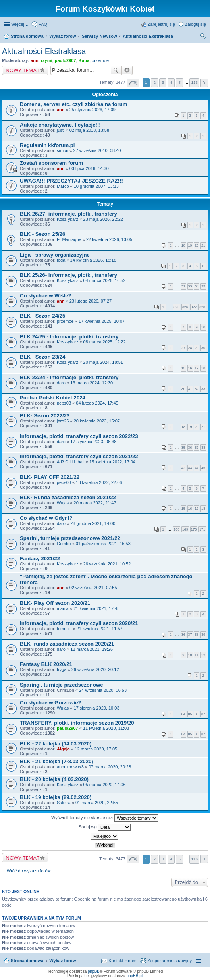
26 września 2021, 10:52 (107, 564)
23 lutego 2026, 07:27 (91, 301)
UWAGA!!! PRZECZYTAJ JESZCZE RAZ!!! (71, 181)
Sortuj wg (105, 827)
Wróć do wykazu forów (29, 871)
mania (63, 608)
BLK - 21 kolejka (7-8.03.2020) (57, 761)
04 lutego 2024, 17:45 (97, 403)
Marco (63, 186)
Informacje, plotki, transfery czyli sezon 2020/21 (79, 623)
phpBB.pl (134, 976)
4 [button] (171, 82)
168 (176, 529)
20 (197, 245)
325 (176, 307)
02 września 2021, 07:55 (93, 588)
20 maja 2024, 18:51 (103, 362)
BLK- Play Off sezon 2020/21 (55, 603)
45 (203, 468)
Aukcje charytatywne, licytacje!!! (60, 125)
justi (61, 130)
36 (190, 448)
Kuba (84, 60)
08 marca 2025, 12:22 (105, 342)
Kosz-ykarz (67, 219)
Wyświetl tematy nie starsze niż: (105, 818)
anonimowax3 (70, 767)
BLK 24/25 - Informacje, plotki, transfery (69, 337)
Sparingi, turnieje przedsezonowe (62, 685)
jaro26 (63, 421)
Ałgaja (63, 749)
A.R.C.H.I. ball (71, 462)
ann (35, 60)
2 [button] (154, 82)
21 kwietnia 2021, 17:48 (96, 608)
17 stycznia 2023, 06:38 (93, 442)
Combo (64, 544)
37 (197, 448)
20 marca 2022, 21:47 (95, 503)
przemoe (100, 60)
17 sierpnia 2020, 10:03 (97, 708)
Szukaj (116, 70)
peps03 (64, 403)
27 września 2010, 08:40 (97, 150)
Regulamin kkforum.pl (47, 145)
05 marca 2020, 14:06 (105, 785)
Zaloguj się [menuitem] (196, 24)
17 (197, 368)
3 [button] (163, 82)
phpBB (94, 971)
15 (183, 368)
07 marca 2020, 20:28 (110, 767)
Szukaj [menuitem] (203, 37)
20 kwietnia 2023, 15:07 (97, 421)
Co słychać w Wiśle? (46, 296)
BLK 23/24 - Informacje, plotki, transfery (69, 377)
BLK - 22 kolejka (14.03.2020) (56, 744)
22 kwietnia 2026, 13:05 (109, 239)
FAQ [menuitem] (43, 24)
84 (183, 714)
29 (197, 348)
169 (185, 529)
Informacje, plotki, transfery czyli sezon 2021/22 (79, 456)
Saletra (64, 803)
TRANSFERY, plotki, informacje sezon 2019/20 (77, 723)
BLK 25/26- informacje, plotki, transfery (68, 275)
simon (63, 150)
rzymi (47, 60)
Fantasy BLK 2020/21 (46, 664)
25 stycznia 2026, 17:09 (92, 110)
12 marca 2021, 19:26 (92, 649)
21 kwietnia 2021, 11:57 (99, 629)
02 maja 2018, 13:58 (89, 130)
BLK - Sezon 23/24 (42, 357)
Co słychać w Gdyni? (46, 518)
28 (190, 348)
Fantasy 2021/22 (40, 558)
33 (190, 286)
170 (194, 529)
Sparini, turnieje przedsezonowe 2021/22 (70, 538)
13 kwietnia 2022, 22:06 (99, 482)
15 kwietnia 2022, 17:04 (112, 462)
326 (185, 307)
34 (197, 286)
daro (61, 383)
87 (203, 714)
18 (183, 245)
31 (190, 389)
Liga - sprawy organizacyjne (55, 255)
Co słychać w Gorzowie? (51, 703)
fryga (62, 669)
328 (202, 307)
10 (203, 327)
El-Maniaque (69, 239)
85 (190, 714)
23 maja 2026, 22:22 (103, 219)
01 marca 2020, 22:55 (97, 803)
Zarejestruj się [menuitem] (161, 24)
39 (203, 635)
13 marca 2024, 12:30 (92, 383)
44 (197, 468)
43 (190, 468)
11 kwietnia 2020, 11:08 (106, 728)
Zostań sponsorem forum (51, 163)
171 (202, 529)
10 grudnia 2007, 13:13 (96, 186)
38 (203, 448)
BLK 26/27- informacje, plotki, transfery (68, 214)
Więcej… (20, 24)
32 (183, 286)
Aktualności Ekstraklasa (44, 51)
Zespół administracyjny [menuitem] (170, 961)
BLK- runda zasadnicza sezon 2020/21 (67, 644)
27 (183, 348)
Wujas (63, 503)
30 (203, 348)
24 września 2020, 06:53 (103, 690)
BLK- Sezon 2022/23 (45, 416)
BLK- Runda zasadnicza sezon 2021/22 (68, 497)
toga (61, 260)
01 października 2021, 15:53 (103, 544)
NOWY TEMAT (22, 70)
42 (183, 468)
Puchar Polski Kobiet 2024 (53, 398)
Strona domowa (27, 961)
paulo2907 (66, 60)
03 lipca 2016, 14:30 (89, 168)
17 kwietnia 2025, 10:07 (102, 321)
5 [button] (180, 82)
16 (190, 368)
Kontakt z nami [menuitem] (123, 961)
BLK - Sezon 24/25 (42, 316)
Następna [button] (204, 83)
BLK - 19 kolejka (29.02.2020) (56, 797)
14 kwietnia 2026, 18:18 (93, 260)
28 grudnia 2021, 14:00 (93, 523)
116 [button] (194, 82)
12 (203, 655)
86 (197, 714)
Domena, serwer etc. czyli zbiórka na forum (73, 104)
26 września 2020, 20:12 (95, 669)
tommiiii (64, 629)
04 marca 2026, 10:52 (105, 280)
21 (203, 245)
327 (194, 307)
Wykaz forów (63, 961)
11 (197, 655)
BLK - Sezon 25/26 (42, 234)
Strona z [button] (133, 83)
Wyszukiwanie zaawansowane (127, 70)
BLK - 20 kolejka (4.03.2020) (54, 779)
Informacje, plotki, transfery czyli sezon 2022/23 (79, 436)
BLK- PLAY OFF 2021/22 (50, 477)
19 (190, 245)
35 (203, 286)
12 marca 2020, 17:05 (96, 749)
